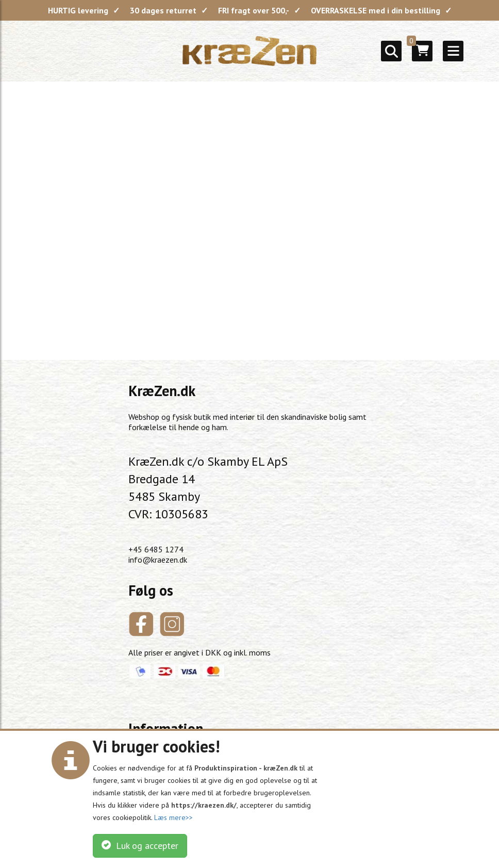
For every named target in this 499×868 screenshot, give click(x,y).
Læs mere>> (173, 817)
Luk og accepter (140, 846)
